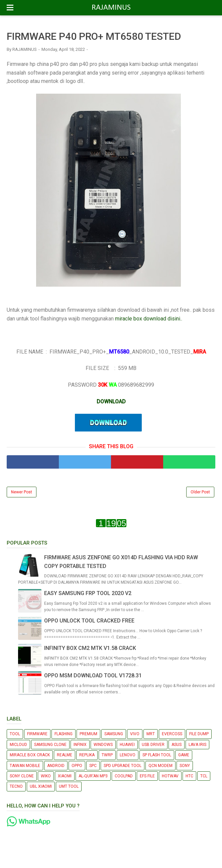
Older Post (200, 492)
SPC (93, 766)
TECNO (16, 786)
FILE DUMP (199, 734)
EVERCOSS (172, 734)
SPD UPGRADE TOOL (123, 766)
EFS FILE (147, 776)
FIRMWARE (37, 734)
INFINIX (80, 745)
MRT (151, 734)
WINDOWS (103, 745)
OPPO (77, 766)
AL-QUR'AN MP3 (93, 776)
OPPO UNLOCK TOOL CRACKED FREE (89, 621)
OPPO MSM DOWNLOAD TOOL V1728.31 (93, 676)
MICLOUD (18, 745)
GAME (184, 755)
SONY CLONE (22, 776)
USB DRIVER (153, 745)
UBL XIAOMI (41, 786)
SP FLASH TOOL (157, 755)
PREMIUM (88, 734)
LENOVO (128, 755)
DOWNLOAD (111, 402)
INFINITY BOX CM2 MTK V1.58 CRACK (90, 648)
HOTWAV (170, 776)
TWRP (107, 755)
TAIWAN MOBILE (25, 766)
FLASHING (64, 734)
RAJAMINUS (111, 8)
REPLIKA (87, 755)
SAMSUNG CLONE (50, 745)
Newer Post (22, 492)
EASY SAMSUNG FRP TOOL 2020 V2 (88, 593)
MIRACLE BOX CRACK (30, 755)
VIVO (135, 734)
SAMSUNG (114, 734)
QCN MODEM (160, 766)
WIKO (46, 776)
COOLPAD (124, 776)
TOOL (15, 734)
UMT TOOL (69, 786)
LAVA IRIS (197, 745)
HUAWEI (127, 745)
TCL (204, 776)
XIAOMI (65, 776)
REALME (65, 755)
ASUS (177, 745)
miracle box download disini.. (149, 319)
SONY (185, 766)
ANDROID (56, 766)
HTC (189, 776)
